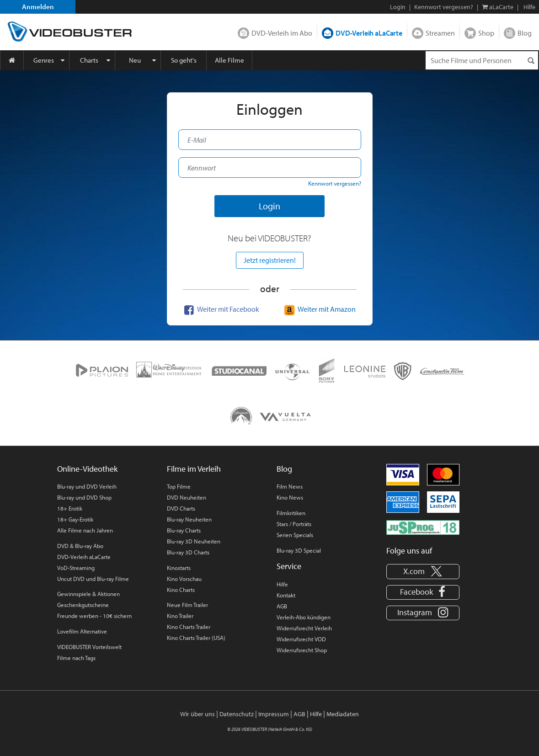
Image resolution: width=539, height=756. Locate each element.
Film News (290, 486)
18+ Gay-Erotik (75, 519)
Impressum (274, 714)
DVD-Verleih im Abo (282, 33)
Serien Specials (295, 535)
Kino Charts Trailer (189, 627)
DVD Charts (181, 508)
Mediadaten (343, 714)
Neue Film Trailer (187, 605)
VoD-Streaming (76, 568)
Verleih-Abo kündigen (304, 617)
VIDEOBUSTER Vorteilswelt (89, 647)
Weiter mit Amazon (319, 309)
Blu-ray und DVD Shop (84, 497)
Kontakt (286, 595)
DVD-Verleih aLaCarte (369, 33)
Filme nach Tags (76, 658)
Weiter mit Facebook (220, 309)
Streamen (440, 33)
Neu (135, 60)
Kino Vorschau (184, 579)
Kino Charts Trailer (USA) (196, 638)
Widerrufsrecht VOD (301, 639)
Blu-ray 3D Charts (188, 552)
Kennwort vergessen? (444, 7)
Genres (44, 60)
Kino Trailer (180, 616)
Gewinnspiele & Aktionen (88, 594)
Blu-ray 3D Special (299, 550)
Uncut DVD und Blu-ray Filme (93, 579)
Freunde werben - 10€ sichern (94, 616)
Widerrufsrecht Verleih (304, 628)
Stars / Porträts (294, 524)
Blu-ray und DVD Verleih (87, 486)
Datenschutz (237, 714)
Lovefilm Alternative (82, 631)
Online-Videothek (87, 469)
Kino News (290, 497)
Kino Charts (181, 590)
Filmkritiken (291, 513)
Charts (89, 60)
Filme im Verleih (194, 469)
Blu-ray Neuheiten (189, 519)
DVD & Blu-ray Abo (80, 546)
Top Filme (179, 486)
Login (398, 7)
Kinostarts (179, 568)
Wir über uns (197, 714)
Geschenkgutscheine (83, 605)
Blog (525, 33)
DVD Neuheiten (187, 497)
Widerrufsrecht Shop (302, 650)
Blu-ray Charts (184, 530)
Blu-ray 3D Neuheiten (194, 541)
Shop (486, 33)
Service (289, 566)
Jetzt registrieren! (270, 260)
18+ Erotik (70, 508)
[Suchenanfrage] (482, 60)
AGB (282, 606)
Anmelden (38, 7)
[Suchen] (531, 61)
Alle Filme (229, 60)
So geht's (184, 60)
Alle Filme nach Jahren (85, 530)
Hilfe (282, 584)
